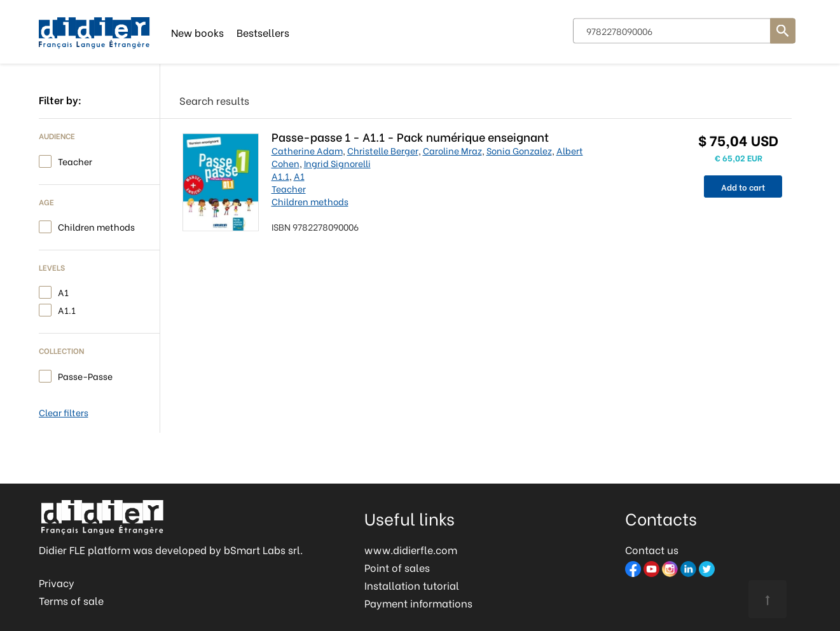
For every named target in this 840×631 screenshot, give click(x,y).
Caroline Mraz (452, 150)
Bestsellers (263, 31)
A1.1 (67, 309)
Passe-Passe (85, 375)
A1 (63, 291)
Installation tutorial (412, 585)
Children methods (96, 226)
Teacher (75, 160)
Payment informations (418, 603)
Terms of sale (71, 600)
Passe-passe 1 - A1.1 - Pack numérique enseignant (410, 136)
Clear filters (64, 412)
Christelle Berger (383, 150)
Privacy (57, 582)
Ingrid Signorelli (337, 163)
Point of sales (397, 567)
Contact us (652, 549)
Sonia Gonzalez (519, 150)
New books (197, 31)
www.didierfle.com (411, 549)
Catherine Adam (307, 150)
